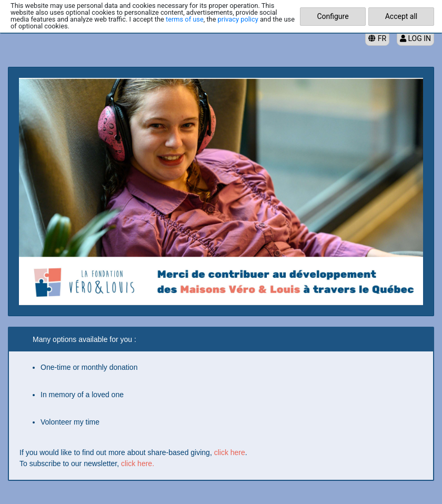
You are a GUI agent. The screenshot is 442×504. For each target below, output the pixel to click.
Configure (333, 16)
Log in (415, 38)
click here (230, 452)
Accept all (401, 16)
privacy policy (238, 19)
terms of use (185, 19)
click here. (138, 463)
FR (377, 38)
